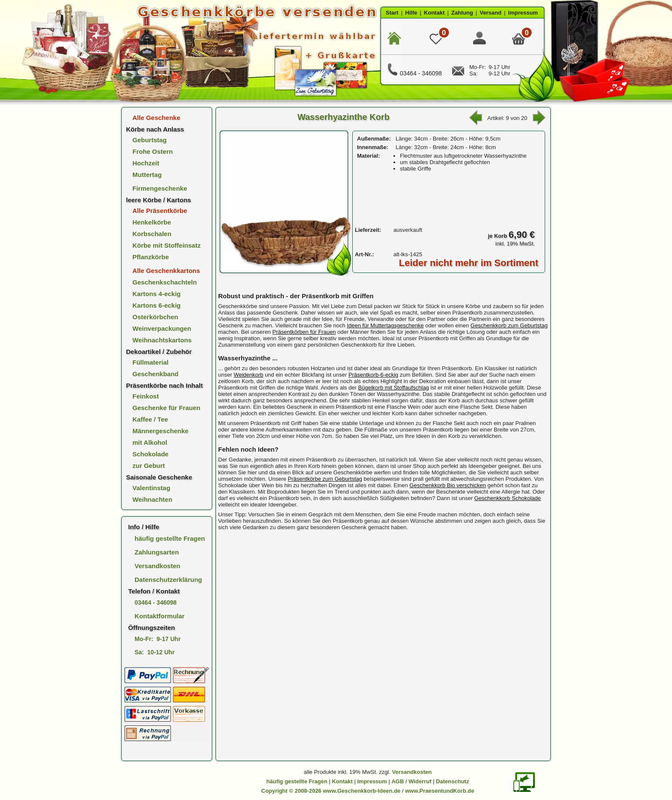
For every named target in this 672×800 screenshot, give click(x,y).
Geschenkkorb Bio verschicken (447, 485)
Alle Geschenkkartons (166, 271)
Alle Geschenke (156, 118)
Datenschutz (452, 781)
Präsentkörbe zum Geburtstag (325, 479)
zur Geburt (149, 466)
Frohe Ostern (153, 151)
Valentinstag (151, 488)
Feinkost (146, 396)
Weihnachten (152, 499)
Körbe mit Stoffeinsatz (166, 245)
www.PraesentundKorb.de (439, 791)
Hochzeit (146, 163)
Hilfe (411, 13)
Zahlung (462, 13)
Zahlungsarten (157, 552)
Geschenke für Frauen (166, 408)
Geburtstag (150, 140)
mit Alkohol (150, 442)
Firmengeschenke (160, 188)
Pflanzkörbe (151, 257)
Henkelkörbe (152, 222)
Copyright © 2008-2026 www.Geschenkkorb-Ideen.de (331, 791)
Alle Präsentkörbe (160, 211)
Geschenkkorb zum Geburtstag (509, 325)
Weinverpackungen (162, 328)
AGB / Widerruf (411, 781)
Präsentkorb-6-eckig (373, 375)
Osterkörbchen (155, 317)
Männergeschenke (160, 431)
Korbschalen (152, 234)
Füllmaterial (150, 362)
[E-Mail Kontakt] (458, 73)
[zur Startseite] (250, 51)
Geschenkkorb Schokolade (508, 498)
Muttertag (147, 175)
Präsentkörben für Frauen (304, 332)
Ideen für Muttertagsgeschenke (385, 325)
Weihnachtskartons (162, 340)
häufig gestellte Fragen (170, 538)
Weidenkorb (248, 375)
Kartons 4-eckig (157, 294)
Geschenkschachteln (165, 282)
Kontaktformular (160, 616)
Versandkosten (157, 566)
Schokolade (150, 454)
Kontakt (434, 13)
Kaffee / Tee (150, 419)
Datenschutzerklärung (168, 580)
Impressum (523, 13)
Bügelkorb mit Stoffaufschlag (394, 388)
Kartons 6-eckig (157, 305)
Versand (490, 13)
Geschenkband (156, 374)
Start (392, 13)
